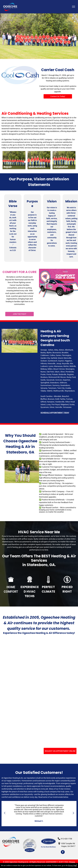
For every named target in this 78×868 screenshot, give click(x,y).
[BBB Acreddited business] (57, 655)
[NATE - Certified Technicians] (57, 691)
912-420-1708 (66, 839)
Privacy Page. (73, 865)
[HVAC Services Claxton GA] (21, 655)
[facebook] (63, 852)
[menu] (74, 7)
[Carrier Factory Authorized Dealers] (21, 691)
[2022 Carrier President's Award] (21, 728)
